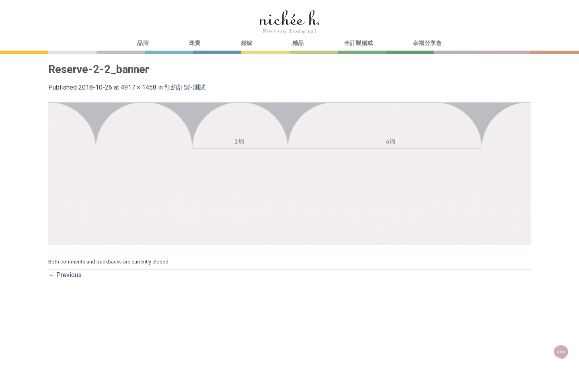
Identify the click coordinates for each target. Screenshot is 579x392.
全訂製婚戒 (358, 43)
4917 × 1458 (139, 87)
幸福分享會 (427, 43)
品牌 (143, 43)
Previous (65, 275)
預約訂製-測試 (185, 87)
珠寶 (195, 43)
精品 (298, 43)
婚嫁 (247, 43)
